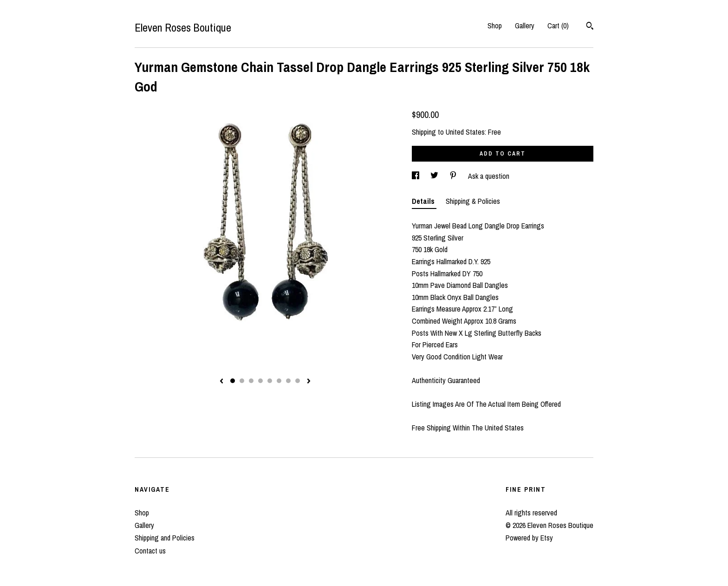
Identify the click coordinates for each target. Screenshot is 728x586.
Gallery (525, 26)
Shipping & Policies (473, 201)
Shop (495, 26)
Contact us (150, 551)
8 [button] (298, 381)
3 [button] (251, 381)
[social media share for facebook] (416, 176)
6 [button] (279, 381)
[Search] (590, 27)
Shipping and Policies (165, 538)
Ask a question (489, 176)
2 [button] (242, 381)
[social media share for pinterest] (454, 176)
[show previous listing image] (221, 382)
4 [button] (260, 381)
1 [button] (233, 381)
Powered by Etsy (529, 538)
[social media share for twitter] (435, 176)
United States (465, 132)
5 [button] (270, 381)
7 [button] (288, 381)
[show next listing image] (309, 382)
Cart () (558, 26)
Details (424, 201)
